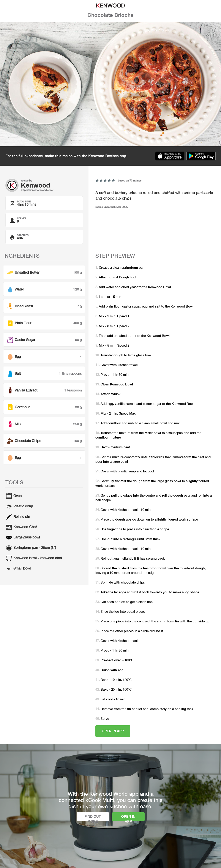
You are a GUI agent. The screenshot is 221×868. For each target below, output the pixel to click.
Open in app (113, 731)
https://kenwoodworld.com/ (37, 190)
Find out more (93, 818)
